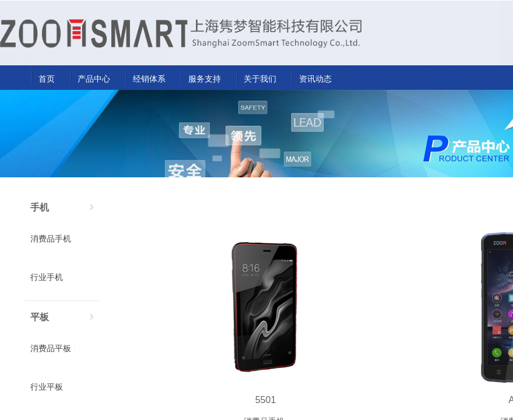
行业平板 (47, 387)
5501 (266, 400)
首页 (47, 79)
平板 (40, 317)
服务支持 (205, 79)
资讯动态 (315, 79)
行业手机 (47, 277)
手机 (40, 207)
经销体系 (149, 79)
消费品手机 (51, 239)
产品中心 (94, 79)
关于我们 (260, 79)
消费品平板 (51, 349)
